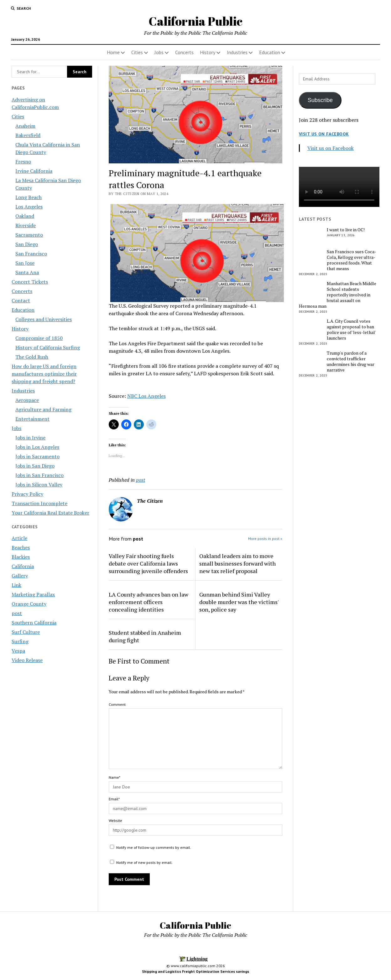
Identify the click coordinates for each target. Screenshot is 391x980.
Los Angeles (29, 207)
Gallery (20, 576)
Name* (115, 777)
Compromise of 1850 (39, 338)
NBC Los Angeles (146, 396)
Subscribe (320, 100)
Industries (237, 52)
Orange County (29, 604)
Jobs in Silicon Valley (39, 485)
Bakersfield (28, 135)
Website (115, 821)
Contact (21, 300)
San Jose (25, 263)
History (208, 52)
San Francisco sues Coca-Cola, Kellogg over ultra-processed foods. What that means (352, 260)
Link (16, 585)
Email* (114, 799)
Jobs (159, 52)
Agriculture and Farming (43, 409)
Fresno (23, 162)
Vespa (18, 651)
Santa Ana (27, 272)
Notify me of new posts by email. (144, 862)
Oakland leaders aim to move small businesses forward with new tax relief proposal (237, 563)
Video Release (27, 660)
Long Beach (29, 197)
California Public (195, 21)
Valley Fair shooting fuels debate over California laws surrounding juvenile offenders (148, 563)
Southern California (34, 623)
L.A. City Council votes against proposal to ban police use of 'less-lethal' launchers (351, 330)
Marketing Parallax (33, 594)
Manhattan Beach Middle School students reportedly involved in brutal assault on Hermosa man (338, 295)
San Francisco (31, 254)
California (23, 566)
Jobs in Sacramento (37, 456)
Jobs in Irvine (30, 438)
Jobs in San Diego (35, 466)
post (17, 613)
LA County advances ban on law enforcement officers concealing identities (149, 602)
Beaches (21, 547)
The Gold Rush (32, 357)
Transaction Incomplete (39, 503)
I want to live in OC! (346, 230)
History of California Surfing (48, 347)
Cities (137, 52)
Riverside (26, 225)
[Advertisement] (339, 482)
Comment (117, 704)
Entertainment (32, 419)
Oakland (25, 216)
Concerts (184, 52)
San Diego (27, 244)
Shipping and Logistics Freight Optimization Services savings (195, 971)
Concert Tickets (30, 282)
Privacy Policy (27, 494)
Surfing (20, 641)
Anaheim (25, 126)
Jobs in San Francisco (39, 475)
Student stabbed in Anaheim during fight (145, 636)
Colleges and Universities (44, 319)
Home (113, 52)
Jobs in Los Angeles (37, 447)
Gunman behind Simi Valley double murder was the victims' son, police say (239, 602)
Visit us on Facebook (324, 134)
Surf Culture (26, 632)
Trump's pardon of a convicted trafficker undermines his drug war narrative (351, 362)
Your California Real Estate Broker (50, 513)
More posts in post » (265, 539)
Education (270, 52)
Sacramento (29, 235)
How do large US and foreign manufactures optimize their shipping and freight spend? (44, 374)
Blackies (21, 557)
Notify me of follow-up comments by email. (154, 847)
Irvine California (34, 171)
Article (19, 538)
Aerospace (27, 400)
